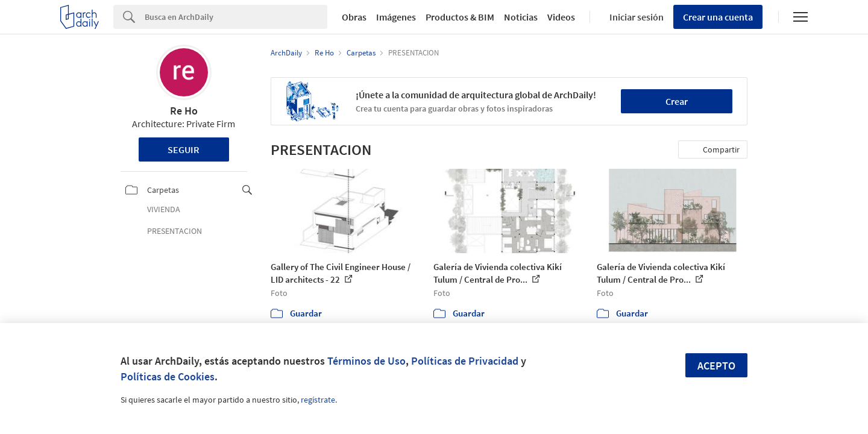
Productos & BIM (460, 17)
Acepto (716, 366)
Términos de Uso (366, 361)
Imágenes (396, 17)
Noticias (521, 17)
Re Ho (184, 111)
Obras (354, 17)
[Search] (236, 17)
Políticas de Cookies (168, 376)
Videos (561, 17)
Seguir (184, 149)
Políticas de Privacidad (465, 361)
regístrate (318, 400)
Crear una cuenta (718, 17)
